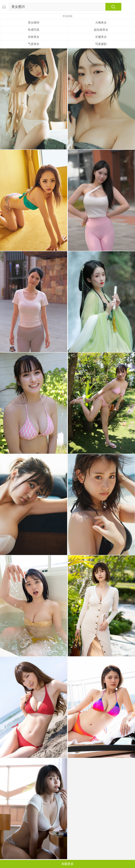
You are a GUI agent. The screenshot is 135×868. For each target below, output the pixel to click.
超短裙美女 (101, 30)
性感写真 (34, 30)
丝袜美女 (34, 37)
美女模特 (34, 22)
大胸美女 (101, 22)
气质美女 (34, 44)
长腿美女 (101, 37)
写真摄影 (101, 44)
